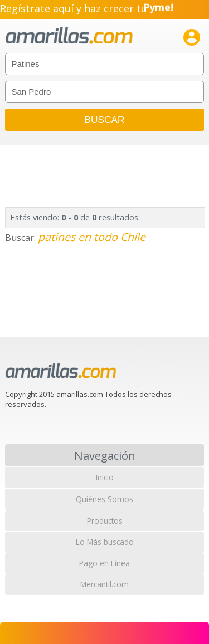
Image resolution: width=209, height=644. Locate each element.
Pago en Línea (104, 563)
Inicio (105, 477)
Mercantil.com (104, 584)
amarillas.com (69, 36)
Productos (105, 521)
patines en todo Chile (92, 237)
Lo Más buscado (105, 542)
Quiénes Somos (104, 499)
